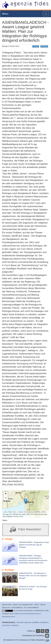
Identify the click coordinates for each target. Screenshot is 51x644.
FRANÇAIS (44, 622)
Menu (5, 14)
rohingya (36, 46)
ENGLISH (28, 622)
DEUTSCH (6, 625)
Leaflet (5, 512)
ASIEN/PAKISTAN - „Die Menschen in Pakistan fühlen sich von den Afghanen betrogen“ (33, 576)
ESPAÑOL (36, 622)
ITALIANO (20, 622)
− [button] (6, 498)
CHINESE (15, 625)
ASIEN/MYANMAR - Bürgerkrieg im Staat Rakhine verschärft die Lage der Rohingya (34, 545)
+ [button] (6, 494)
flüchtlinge (44, 46)
